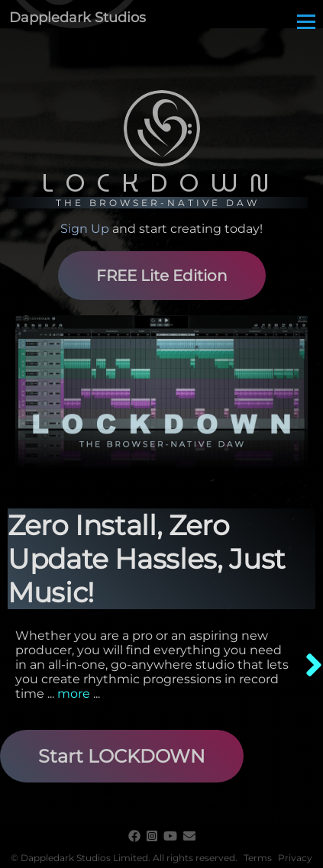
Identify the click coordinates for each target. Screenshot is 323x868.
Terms (258, 858)
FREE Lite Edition (162, 276)
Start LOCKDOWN (122, 756)
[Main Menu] (306, 21)
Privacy (295, 858)
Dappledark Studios (78, 18)
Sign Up (85, 229)
